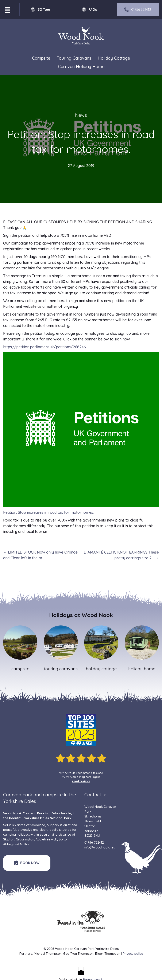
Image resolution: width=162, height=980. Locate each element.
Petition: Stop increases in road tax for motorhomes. (48, 512)
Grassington (25, 839)
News (81, 115)
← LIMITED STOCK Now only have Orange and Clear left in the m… (40, 555)
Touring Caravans (74, 58)
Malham (26, 844)
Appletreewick (46, 839)
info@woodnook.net (100, 847)
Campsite (41, 58)
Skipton (9, 839)
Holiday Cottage (114, 58)
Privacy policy (133, 954)
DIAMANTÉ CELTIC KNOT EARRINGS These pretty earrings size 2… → (121, 555)
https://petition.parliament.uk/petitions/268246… (46, 347)
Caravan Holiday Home (81, 67)
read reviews (81, 781)
